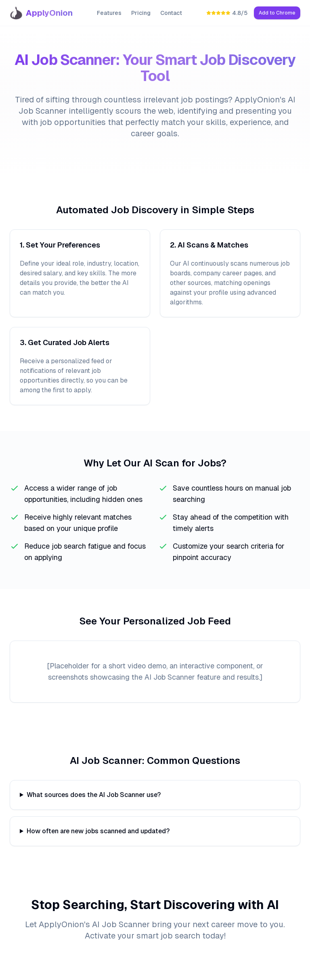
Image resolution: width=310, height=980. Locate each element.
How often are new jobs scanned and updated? (98, 831)
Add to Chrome (277, 13)
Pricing (141, 13)
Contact (171, 13)
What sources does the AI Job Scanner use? (94, 795)
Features (109, 13)
